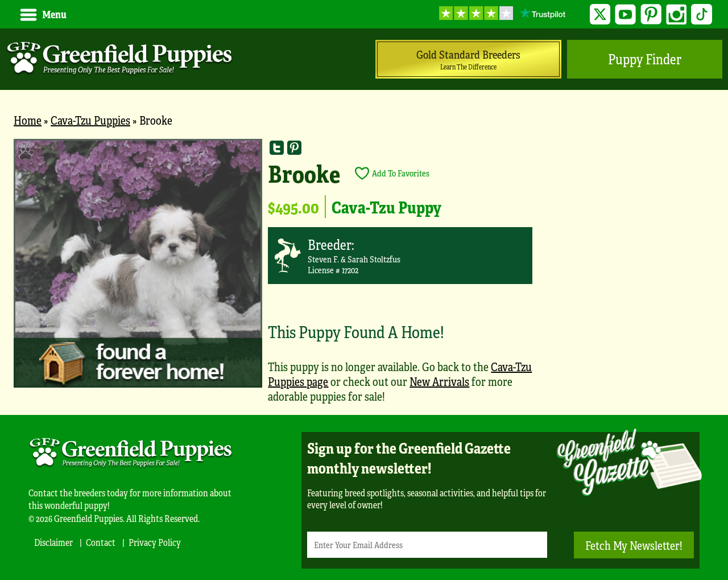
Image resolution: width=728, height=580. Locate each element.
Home (28, 120)
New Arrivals (439, 381)
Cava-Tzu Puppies (90, 120)
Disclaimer (53, 542)
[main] (364, 277)
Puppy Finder (645, 59)
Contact (101, 542)
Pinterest (651, 15)
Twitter (600, 15)
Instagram (677, 15)
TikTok (702, 15)
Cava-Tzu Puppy (386, 207)
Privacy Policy (155, 542)
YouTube (625, 15)
